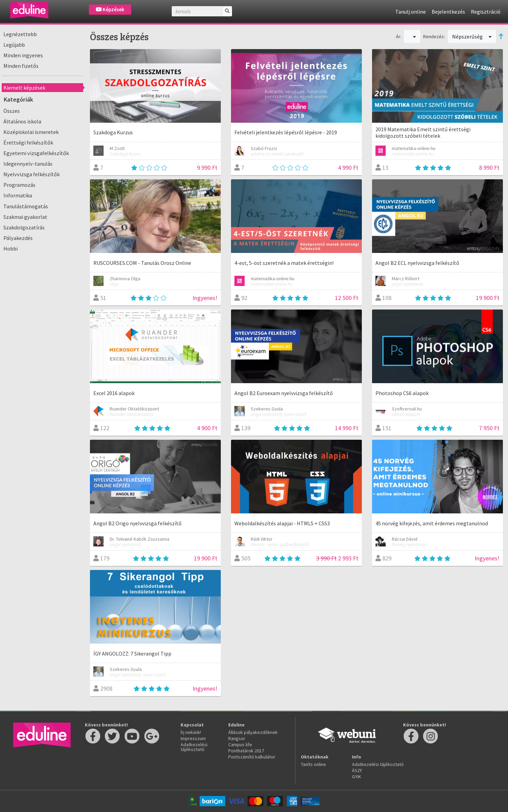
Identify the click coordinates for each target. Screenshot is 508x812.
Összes (12, 111)
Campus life (240, 745)
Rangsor (237, 738)
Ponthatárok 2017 (246, 751)
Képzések (110, 9)
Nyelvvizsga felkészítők (32, 174)
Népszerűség (472, 36)
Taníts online (313, 764)
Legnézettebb (20, 34)
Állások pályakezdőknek (253, 732)
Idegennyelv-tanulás (28, 164)
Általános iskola (22, 121)
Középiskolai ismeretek (31, 132)
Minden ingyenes (23, 55)
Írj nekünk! (191, 732)
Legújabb (14, 45)
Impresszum (193, 738)
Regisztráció (486, 12)
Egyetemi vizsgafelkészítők (36, 153)
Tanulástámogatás (26, 206)
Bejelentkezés (448, 12)
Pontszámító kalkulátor (252, 757)
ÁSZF (357, 770)
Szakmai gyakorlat (25, 217)
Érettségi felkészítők (28, 142)
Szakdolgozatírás (24, 227)
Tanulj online (411, 12)
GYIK (357, 777)
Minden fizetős (21, 66)
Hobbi (11, 249)
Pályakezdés (18, 238)
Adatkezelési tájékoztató (194, 747)
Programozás (19, 185)
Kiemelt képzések (24, 88)
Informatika (18, 195)
